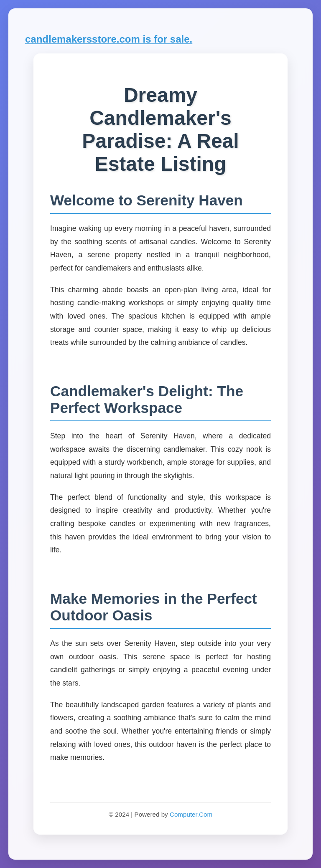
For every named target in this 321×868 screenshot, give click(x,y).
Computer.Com (191, 814)
